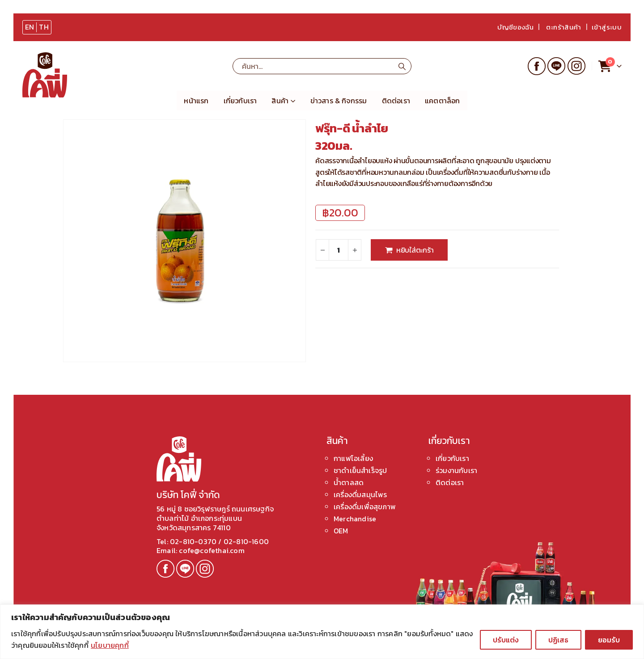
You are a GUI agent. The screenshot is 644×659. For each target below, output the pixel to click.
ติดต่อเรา (396, 101)
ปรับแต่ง (506, 640)
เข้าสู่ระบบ (607, 27)
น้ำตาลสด (349, 482)
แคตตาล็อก (443, 101)
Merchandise (355, 519)
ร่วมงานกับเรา (456, 470)
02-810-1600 (246, 541)
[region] (322, 632)
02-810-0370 (194, 541)
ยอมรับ (609, 640)
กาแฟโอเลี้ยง (353, 458)
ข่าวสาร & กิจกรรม (339, 101)
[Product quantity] (339, 250)
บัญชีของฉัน (515, 27)
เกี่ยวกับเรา (240, 101)
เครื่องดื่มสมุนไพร (360, 494)
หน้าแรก (196, 101)
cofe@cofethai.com (211, 550)
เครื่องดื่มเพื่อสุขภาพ (365, 507)
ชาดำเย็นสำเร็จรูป (360, 470)
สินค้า (280, 101)
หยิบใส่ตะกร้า (415, 250)
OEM (341, 531)
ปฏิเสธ (558, 640)
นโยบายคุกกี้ (110, 645)
